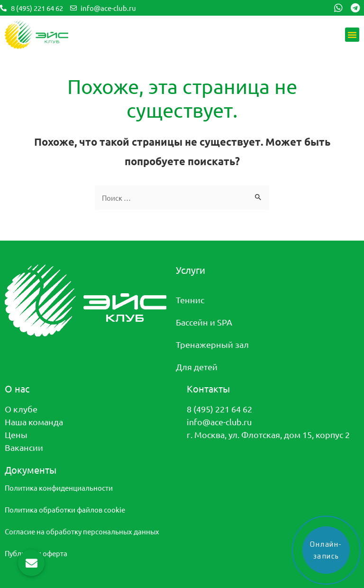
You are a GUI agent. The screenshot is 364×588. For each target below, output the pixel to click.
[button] (352, 35)
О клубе (21, 409)
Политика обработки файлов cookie (65, 509)
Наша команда (34, 422)
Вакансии (24, 447)
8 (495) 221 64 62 (219, 409)
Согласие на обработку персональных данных (82, 531)
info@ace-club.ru (219, 422)
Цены (16, 434)
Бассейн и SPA (204, 322)
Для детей (197, 367)
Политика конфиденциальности (59, 488)
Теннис (190, 300)
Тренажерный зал (212, 344)
